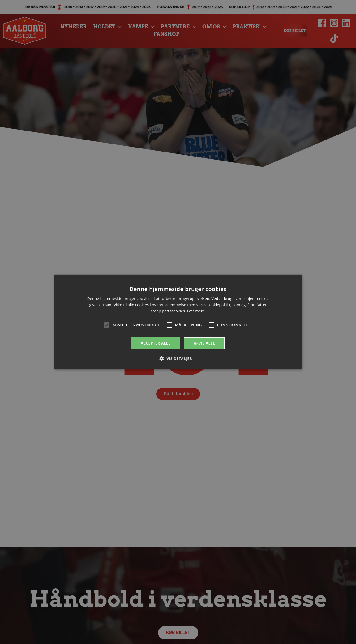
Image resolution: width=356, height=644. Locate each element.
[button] (178, 358)
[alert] (178, 322)
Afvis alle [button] (204, 343)
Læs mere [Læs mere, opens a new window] (196, 311)
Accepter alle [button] (156, 343)
